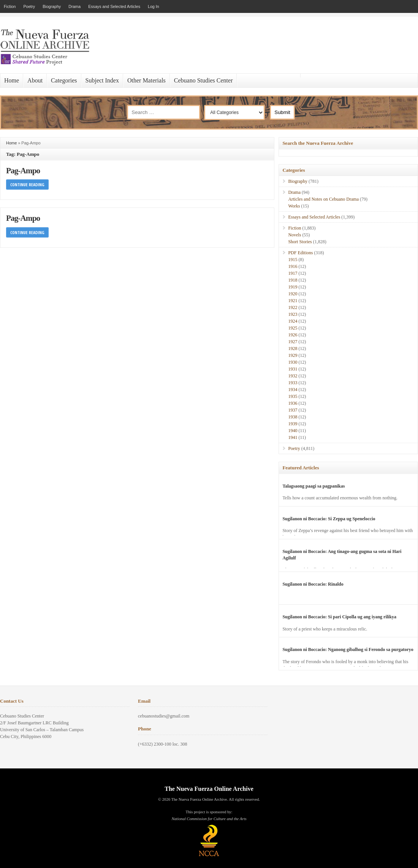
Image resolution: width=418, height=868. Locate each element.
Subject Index (102, 80)
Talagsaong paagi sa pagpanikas (313, 486)
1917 (293, 273)
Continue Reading (27, 185)
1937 (293, 410)
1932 (293, 376)
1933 (293, 383)
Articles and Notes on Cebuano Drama (323, 199)
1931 (293, 369)
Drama (74, 6)
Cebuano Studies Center (203, 80)
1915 (293, 260)
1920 (293, 294)
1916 (293, 266)
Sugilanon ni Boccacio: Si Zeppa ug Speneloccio (329, 519)
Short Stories (300, 242)
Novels (294, 235)
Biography (52, 6)
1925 (293, 328)
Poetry (29, 6)
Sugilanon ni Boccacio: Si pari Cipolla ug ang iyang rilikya (339, 617)
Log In (154, 6)
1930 (293, 362)
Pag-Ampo (23, 171)
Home (12, 80)
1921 (293, 301)
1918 (293, 280)
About (35, 80)
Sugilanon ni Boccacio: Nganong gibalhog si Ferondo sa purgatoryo (348, 649)
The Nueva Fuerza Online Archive (209, 789)
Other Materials (146, 80)
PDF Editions (300, 253)
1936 (293, 403)
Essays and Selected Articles (114, 6)
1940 (293, 431)
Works (294, 206)
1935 (293, 396)
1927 (293, 342)
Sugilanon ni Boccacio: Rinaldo (313, 584)
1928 (293, 348)
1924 (293, 321)
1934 (293, 390)
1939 (293, 424)
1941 (293, 437)
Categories (64, 80)
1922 (293, 307)
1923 (293, 314)
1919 (293, 287)
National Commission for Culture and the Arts (209, 819)
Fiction (10, 6)
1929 (293, 355)
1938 (293, 417)
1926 (293, 335)
